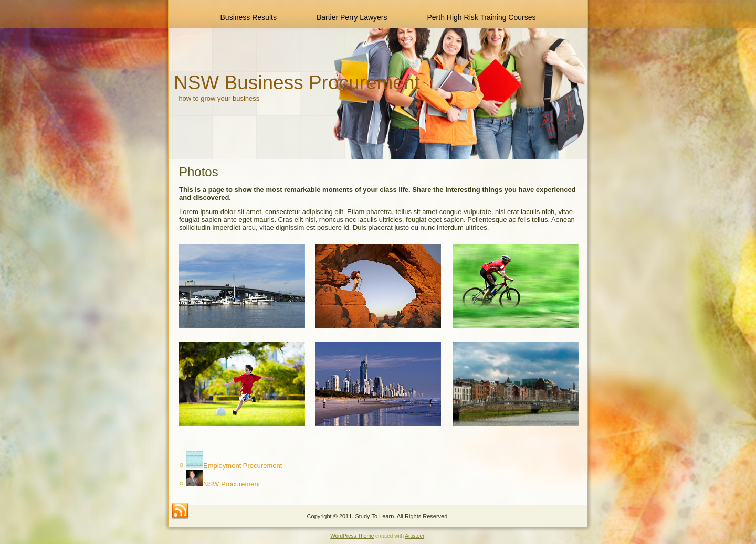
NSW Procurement (232, 484)
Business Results (249, 17)
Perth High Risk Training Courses (482, 17)
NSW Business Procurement (297, 83)
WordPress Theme (352, 536)
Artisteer (414, 536)
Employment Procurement (243, 466)
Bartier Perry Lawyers (352, 17)
